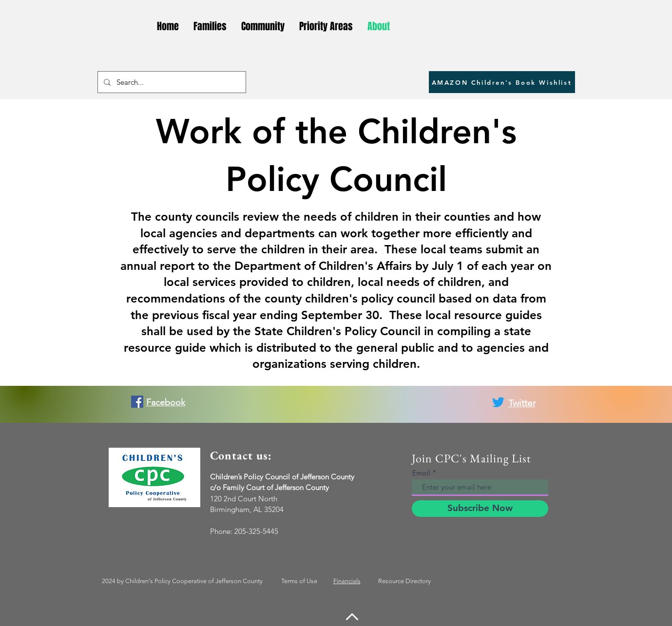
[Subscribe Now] (480, 509)
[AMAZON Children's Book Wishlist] (502, 82)
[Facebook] (137, 402)
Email (421, 473)
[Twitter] (498, 402)
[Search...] (171, 82)
